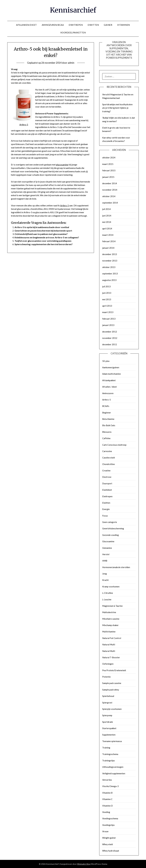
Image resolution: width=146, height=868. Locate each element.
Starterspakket (109, 728)
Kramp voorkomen (111, 587)
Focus (105, 516)
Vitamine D (108, 806)
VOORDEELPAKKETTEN (73, 33)
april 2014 (107, 229)
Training (106, 748)
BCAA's (106, 406)
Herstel (106, 554)
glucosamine (62, 165)
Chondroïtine (109, 464)
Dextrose (107, 477)
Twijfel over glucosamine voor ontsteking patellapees (43, 241)
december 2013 (110, 254)
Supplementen (109, 735)
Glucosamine (108, 541)
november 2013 (110, 261)
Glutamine (107, 548)
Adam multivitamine (111, 374)
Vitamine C (107, 799)
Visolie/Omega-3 (110, 786)
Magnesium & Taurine (112, 606)
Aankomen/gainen (111, 367)
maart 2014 (108, 235)
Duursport (107, 483)
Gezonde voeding (110, 535)
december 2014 (110, 183)
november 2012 (110, 338)
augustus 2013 (109, 280)
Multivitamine (109, 632)
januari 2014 (108, 248)
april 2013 (107, 306)
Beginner (107, 413)
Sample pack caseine (112, 683)
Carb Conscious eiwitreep (114, 445)
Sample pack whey (111, 690)
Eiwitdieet (107, 490)
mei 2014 (107, 222)
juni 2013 (107, 293)
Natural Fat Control (112, 638)
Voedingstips (108, 825)
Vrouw (105, 831)
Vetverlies (107, 780)
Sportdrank (108, 722)
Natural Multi (109, 644)
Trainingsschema (110, 754)
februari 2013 (109, 319)
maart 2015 (108, 164)
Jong (105, 574)
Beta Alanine (108, 419)
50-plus (106, 361)
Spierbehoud (108, 696)
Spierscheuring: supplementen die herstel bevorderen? (44, 244)
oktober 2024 (109, 157)
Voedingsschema (110, 818)
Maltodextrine (109, 612)
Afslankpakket (109, 380)
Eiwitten (106, 503)
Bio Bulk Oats (109, 425)
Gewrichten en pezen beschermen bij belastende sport (43, 231)
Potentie (106, 677)
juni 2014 (107, 216)
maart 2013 (108, 312)
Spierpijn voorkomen (112, 709)
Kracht (105, 580)
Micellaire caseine (111, 619)
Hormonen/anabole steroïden (116, 567)
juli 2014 (106, 209)
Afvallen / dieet (109, 387)
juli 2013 (106, 286)
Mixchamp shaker (110, 625)
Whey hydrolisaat (111, 851)
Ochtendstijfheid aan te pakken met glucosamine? (41, 234)
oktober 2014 (109, 196)
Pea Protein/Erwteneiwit (114, 670)
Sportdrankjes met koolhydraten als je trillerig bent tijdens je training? (117, 108)
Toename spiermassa (112, 741)
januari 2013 (108, 325)
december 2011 (110, 344)
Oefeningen (108, 664)
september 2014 (110, 203)
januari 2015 (108, 177)
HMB (105, 561)
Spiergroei (107, 703)
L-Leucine (107, 599)
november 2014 (110, 190)
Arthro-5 (65, 205)
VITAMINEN (124, 25)
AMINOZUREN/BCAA (53, 25)
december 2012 (110, 332)
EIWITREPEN (76, 25)
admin (71, 63)
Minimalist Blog (84, 864)
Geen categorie (110, 522)
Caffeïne (106, 438)
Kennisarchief (73, 10)
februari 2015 (109, 170)
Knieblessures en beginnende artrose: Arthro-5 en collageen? (47, 237)
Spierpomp (107, 715)
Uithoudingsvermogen (113, 767)
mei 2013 (107, 299)
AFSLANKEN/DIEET (26, 25)
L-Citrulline (108, 593)
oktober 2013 (109, 267)
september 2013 (110, 274)
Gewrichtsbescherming (113, 528)
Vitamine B (107, 793)
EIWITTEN (93, 25)
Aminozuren (108, 393)
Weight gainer (109, 838)
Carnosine (107, 451)
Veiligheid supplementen (114, 773)
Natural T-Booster (111, 657)
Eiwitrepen (107, 496)
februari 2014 (109, 241)
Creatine (106, 470)
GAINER (108, 25)
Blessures (107, 432)
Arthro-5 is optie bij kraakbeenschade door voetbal (42, 227)
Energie (106, 509)
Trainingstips (109, 760)
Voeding (106, 812)
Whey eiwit (108, 844)
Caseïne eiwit (109, 458)
